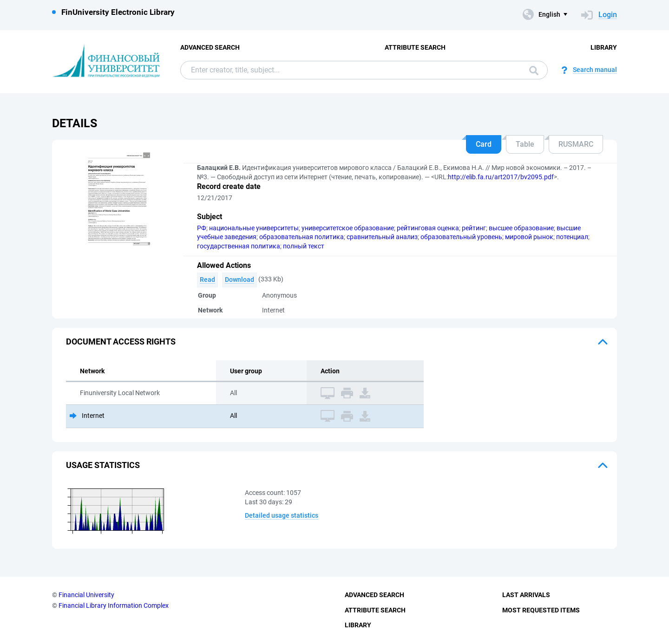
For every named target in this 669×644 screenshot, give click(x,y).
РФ (202, 228)
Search (534, 71)
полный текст (304, 246)
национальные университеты (254, 228)
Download (239, 280)
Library (604, 47)
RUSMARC (576, 144)
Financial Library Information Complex (114, 605)
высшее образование (521, 228)
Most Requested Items (541, 610)
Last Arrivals (526, 595)
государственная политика (239, 246)
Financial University (86, 595)
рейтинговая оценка (428, 228)
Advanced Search (210, 47)
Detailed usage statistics (282, 515)
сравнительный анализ (382, 237)
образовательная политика (302, 237)
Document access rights (121, 342)
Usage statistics (103, 465)
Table (525, 144)
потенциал (572, 237)
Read (207, 280)
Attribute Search (415, 47)
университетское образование (348, 228)
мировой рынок (529, 237)
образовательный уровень (461, 237)
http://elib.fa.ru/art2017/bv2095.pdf (501, 177)
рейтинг (474, 228)
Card (484, 144)
